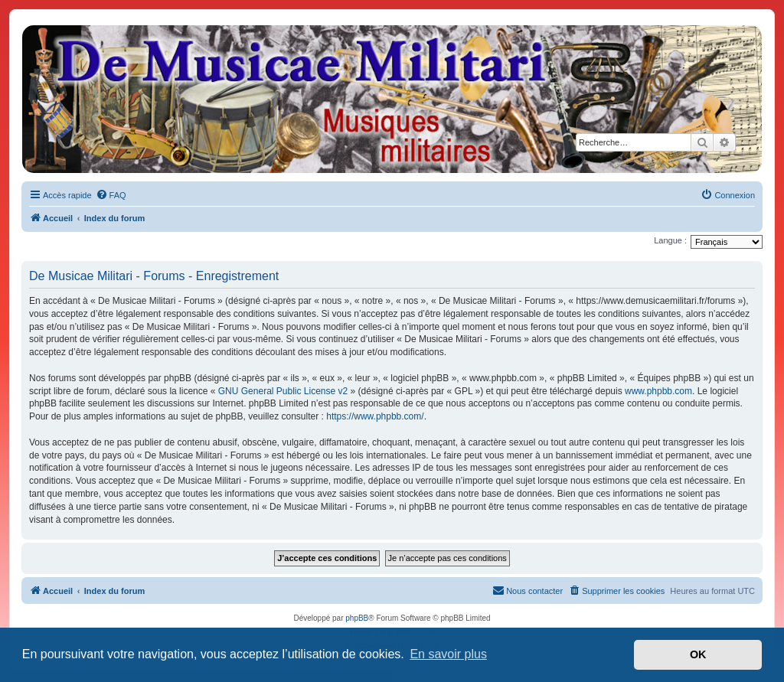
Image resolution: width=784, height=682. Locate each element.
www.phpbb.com (658, 391)
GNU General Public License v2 (283, 391)
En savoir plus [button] (448, 654)
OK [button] (698, 654)
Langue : (670, 240)
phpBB (357, 618)
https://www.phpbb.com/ (375, 416)
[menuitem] (111, 195)
